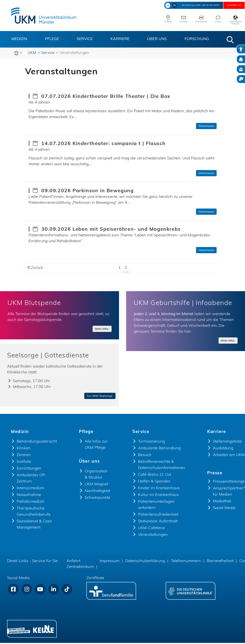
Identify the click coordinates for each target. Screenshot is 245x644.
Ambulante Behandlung (159, 449)
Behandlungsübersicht (37, 443)
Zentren (24, 456)
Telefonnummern (186, 562)
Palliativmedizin (31, 503)
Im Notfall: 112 (230, 5)
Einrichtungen (29, 470)
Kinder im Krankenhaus (159, 489)
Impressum (110, 562)
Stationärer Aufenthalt (158, 522)
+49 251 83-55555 (197, 5)
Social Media (224, 509)
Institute (24, 463)
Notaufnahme (29, 496)
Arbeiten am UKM (229, 456)
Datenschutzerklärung (145, 562)
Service (85, 39)
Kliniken (24, 449)
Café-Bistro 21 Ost (155, 476)
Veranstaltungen (153, 536)
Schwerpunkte (97, 499)
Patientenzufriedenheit (158, 516)
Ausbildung (223, 449)
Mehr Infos (102, 329)
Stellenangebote (227, 443)
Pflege (52, 39)
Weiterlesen (206, 126)
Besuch (145, 456)
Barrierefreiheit (220, 562)
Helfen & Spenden (154, 483)
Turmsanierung (152, 443)
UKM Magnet (96, 485)
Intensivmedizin (31, 489)
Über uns (157, 39)
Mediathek (222, 502)
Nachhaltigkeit (97, 492)
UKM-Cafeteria (151, 529)
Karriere (120, 39)
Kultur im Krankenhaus (158, 496)
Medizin (19, 39)
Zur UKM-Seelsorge (100, 397)
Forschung (197, 39)
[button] (230, 40)
